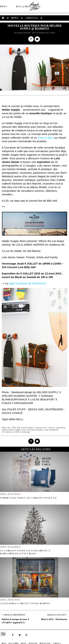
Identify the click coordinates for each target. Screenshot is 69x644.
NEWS (3, 6)
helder (5, 430)
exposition (61, 428)
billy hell (16, 428)
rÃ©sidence (7, 432)
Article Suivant (56, 615)
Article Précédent (14, 615)
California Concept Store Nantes (25, 603)
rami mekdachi (51, 430)
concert (51, 428)
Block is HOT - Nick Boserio (54, 619)
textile (16, 432)
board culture (27, 428)
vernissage (25, 432)
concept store (41, 428)
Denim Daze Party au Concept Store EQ (28, 498)
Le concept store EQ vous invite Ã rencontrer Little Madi (25, 552)
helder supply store (17, 430)
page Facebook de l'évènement (28, 283)
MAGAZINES (23, 6)
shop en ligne (45, 138)
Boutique (20, 32)
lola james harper (35, 430)
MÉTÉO (4, 32)
